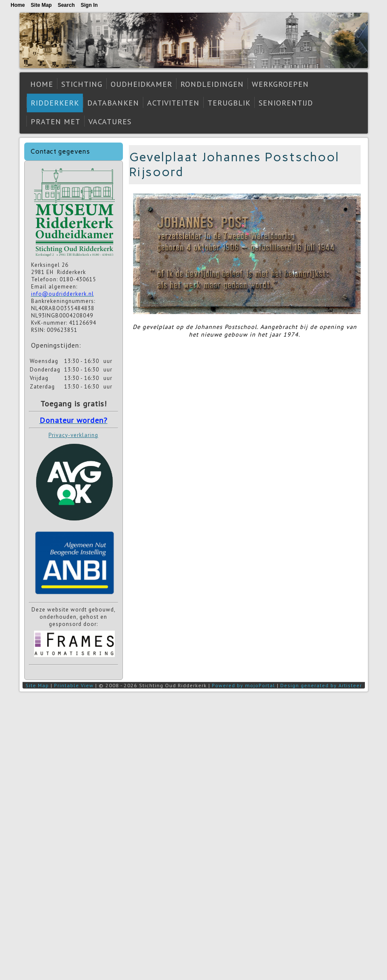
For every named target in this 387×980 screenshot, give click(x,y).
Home (42, 84)
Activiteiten (173, 103)
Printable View (74, 685)
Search (66, 5)
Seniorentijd (286, 103)
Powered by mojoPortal (243, 685)
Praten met (55, 121)
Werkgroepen (280, 84)
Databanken (113, 103)
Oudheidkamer (141, 84)
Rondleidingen (212, 84)
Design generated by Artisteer (321, 685)
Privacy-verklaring (73, 435)
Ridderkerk (55, 103)
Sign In (89, 5)
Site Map (37, 685)
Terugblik (229, 103)
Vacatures (110, 121)
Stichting (82, 84)
